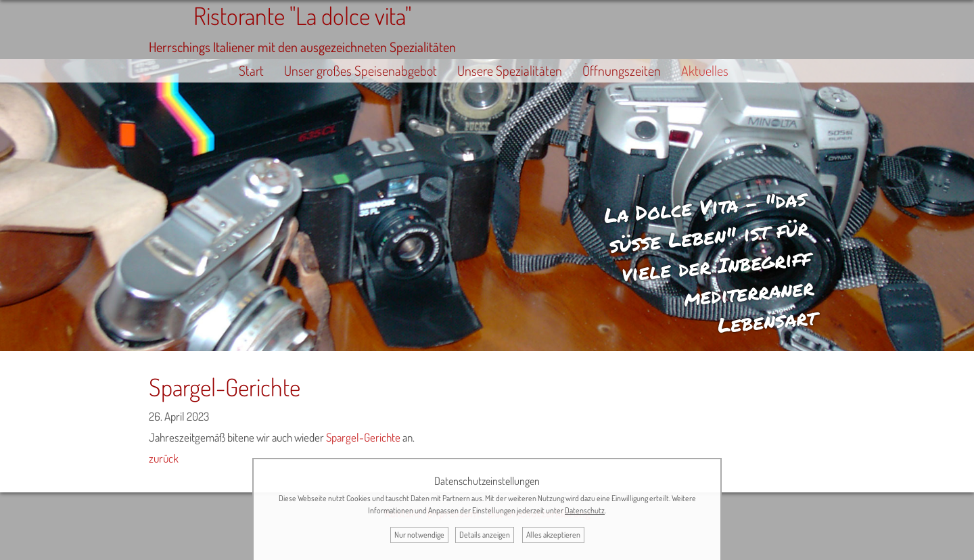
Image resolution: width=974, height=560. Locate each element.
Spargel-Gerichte (363, 437)
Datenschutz (585, 510)
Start (251, 71)
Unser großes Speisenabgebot (361, 71)
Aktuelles (705, 71)
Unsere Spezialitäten (510, 71)
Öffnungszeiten (622, 71)
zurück (164, 458)
